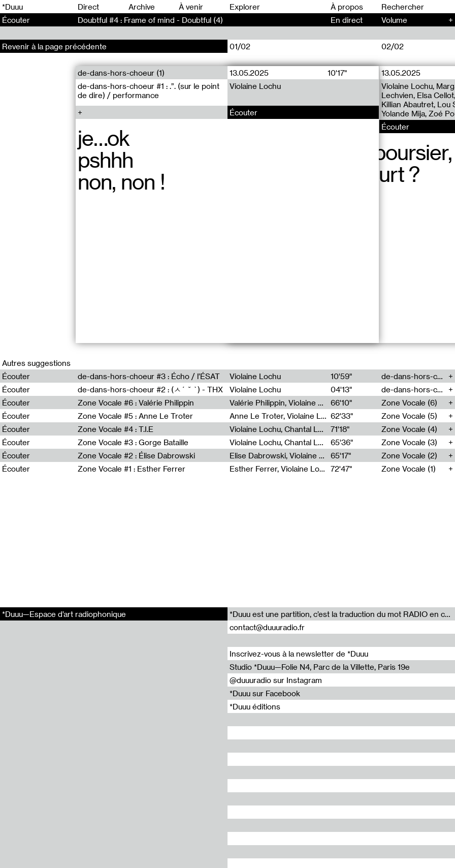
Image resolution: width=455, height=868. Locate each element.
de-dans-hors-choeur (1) (121, 73)
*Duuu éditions (255, 706)
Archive (142, 7)
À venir (191, 7)
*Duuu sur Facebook (265, 693)
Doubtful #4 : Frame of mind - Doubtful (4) (150, 20)
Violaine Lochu (255, 86)
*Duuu (12, 7)
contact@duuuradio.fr (267, 627)
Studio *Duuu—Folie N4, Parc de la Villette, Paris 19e (320, 667)
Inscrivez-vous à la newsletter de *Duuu (299, 654)
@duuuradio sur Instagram (276, 680)
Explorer (245, 7)
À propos (347, 7)
